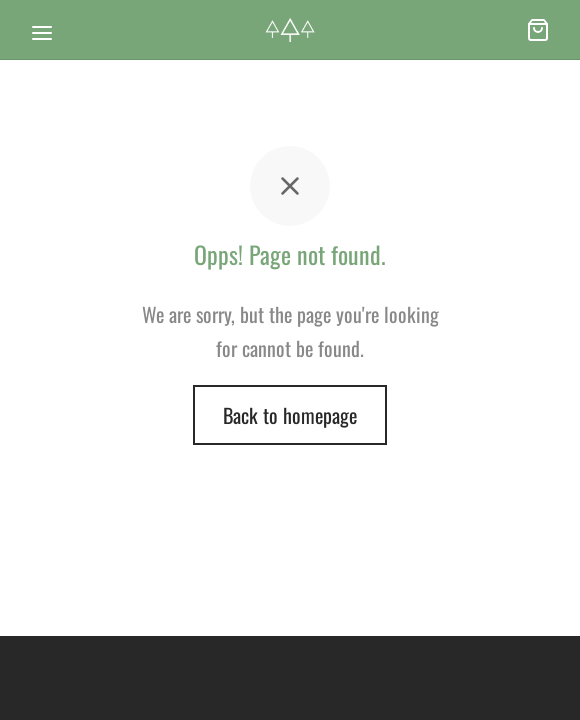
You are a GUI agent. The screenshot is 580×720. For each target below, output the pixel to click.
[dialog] (542, 680)
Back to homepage (290, 415)
